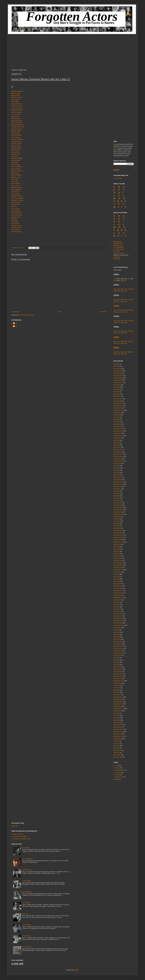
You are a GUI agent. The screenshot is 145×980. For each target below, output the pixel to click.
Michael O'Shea (17, 188)
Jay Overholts (16, 211)
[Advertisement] (72, 50)
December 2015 (118, 646)
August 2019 (117, 544)
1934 (129, 321)
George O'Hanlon (17, 139)
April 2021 (117, 498)
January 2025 (118, 401)
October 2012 (118, 734)
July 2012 (116, 741)
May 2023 (117, 443)
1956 (115, 344)
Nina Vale (25, 914)
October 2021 (118, 487)
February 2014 (118, 697)
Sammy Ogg (15, 133)
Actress (117, 768)
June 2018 (117, 577)
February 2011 (118, 757)
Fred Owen (15, 221)
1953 (125, 342)
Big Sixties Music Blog (20, 836)
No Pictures (117, 259)
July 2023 (116, 440)
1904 (129, 289)
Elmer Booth (26, 848)
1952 (122, 342)
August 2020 (117, 517)
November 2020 (118, 510)
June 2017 (117, 604)
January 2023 (118, 452)
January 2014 (118, 699)
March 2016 (117, 639)
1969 (125, 354)
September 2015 (119, 653)
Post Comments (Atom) (27, 315)
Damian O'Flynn (17, 129)
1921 (118, 310)
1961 (118, 352)
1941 (118, 331)
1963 (125, 352)
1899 (125, 281)
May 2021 (117, 496)
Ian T (17, 323)
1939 (125, 323)
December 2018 (118, 563)
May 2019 (117, 551)
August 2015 (117, 655)
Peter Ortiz (15, 181)
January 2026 (118, 373)
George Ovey (16, 217)
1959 (125, 344)
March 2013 (117, 722)
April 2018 (117, 581)
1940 (115, 331)
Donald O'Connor (17, 110)
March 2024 (117, 424)
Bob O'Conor (16, 116)
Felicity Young (27, 936)
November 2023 (118, 431)
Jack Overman (16, 213)
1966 (115, 354)
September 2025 (119, 383)
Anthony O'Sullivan (18, 198)
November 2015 (118, 648)
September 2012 (119, 736)
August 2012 (117, 739)
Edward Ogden (16, 131)
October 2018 (118, 568)
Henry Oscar (16, 186)
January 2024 (118, 426)
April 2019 (117, 554)
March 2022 (117, 475)
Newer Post (15, 312)
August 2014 (117, 683)
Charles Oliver (16, 150)
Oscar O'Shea (16, 190)
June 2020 (117, 521)
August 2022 (117, 464)
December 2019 (118, 535)
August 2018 (117, 572)
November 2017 (118, 593)
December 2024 (118, 403)
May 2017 (117, 607)
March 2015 (117, 667)
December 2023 (118, 429)
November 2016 (118, 621)
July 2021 (116, 491)
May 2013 (117, 718)
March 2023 (117, 447)
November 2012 (118, 732)
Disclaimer (117, 257)
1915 (132, 300)
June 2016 (117, 632)
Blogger (76, 970)
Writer (117, 779)
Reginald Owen (16, 227)
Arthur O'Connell (17, 106)
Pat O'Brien (15, 102)
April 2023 (117, 445)
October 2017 (118, 595)
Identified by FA (118, 244)
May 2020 (117, 524)
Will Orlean (15, 173)
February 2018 (118, 586)
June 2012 (117, 743)
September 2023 (119, 436)
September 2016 (119, 625)
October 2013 (118, 706)
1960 (115, 352)
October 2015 (118, 651)
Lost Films (117, 251)
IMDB (115, 148)
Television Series (119, 253)
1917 (118, 302)
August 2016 (117, 628)
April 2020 (117, 526)
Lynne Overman (17, 215)
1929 (125, 312)
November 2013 (118, 704)
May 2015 (117, 662)
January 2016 (118, 644)
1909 (125, 291)
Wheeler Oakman (17, 91)
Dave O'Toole (16, 202)
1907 (118, 291)
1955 (132, 342)
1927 (118, 312)
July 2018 (116, 574)
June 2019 (117, 549)
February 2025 (118, 399)
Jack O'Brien (16, 100)
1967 (118, 354)
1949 (125, 333)
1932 (122, 321)
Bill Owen (14, 219)
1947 (118, 333)
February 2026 (118, 371)
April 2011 (117, 752)
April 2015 (117, 665)
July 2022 (116, 466)
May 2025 (117, 392)
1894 (129, 279)
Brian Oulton (15, 209)
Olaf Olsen (15, 162)
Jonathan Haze (27, 870)
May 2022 (117, 470)
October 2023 (118, 433)
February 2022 (118, 477)
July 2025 (116, 387)
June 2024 (117, 417)
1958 (122, 344)
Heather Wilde (27, 881)
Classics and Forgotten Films (22, 839)
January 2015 (118, 672)
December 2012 (118, 729)
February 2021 (118, 503)
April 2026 (117, 366)
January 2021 (118, 505)
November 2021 (118, 484)
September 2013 (119, 709)
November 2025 (118, 378)
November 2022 (118, 456)
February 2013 (118, 725)
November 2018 (118, 565)
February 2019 (118, 558)
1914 (129, 300)
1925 (132, 310)
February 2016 (118, 642)
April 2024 (117, 422)
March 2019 (117, 556)
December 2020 (118, 507)
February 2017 (118, 614)
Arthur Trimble (27, 925)
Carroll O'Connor (17, 108)
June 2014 (117, 688)
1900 (115, 289)
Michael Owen (16, 225)
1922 (122, 310)
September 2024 (119, 410)
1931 (118, 321)
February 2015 (118, 669)
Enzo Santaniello (27, 859)
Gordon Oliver (16, 154)
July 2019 (116, 547)
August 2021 (117, 489)
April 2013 (117, 720)
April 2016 (117, 637)
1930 (115, 321)
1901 (118, 289)
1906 (115, 291)
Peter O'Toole (16, 204)
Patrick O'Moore (17, 167)
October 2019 (118, 540)
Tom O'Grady (16, 137)
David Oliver (15, 152)
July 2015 (116, 658)
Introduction (119, 179)
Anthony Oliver (16, 148)
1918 (122, 302)
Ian (19, 248)
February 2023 (118, 450)
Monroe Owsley (17, 232)
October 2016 (118, 623)
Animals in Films (118, 246)
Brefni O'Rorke (16, 175)
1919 (125, 302)
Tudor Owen (15, 230)
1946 (115, 333)
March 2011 (117, 755)
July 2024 (116, 415)
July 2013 (116, 713)
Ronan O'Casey (17, 104)
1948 (122, 333)
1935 (132, 321)
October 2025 (118, 380)
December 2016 (118, 618)
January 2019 (118, 561)
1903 (125, 289)
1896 (115, 281)
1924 (129, 310)
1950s (116, 337)
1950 (115, 342)
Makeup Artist (119, 777)
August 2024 (117, 413)
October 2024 (118, 408)
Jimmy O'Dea (16, 118)
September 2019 (119, 542)
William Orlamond (17, 171)
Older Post (103, 312)
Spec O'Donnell (16, 123)
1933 (125, 321)
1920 (115, 310)
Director (118, 775)
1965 (132, 352)
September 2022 (119, 461)
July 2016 (116, 630)
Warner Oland (16, 146)
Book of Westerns (18, 834)
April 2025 (117, 394)
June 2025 (117, 389)
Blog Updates (118, 242)
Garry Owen (15, 223)
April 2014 (117, 692)
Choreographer (120, 770)
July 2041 (116, 364)
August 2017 (117, 600)
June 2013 (117, 716)
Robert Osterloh (17, 196)
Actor (117, 766)
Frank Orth (15, 179)
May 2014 (117, 690)
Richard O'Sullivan (17, 200)
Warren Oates (16, 93)
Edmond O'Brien (17, 97)
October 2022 (118, 459)
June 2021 (117, 494)
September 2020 (119, 514)
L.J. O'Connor (16, 114)
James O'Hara (16, 142)
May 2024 (117, 420)
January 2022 (118, 480)
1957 (118, 344)
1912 (122, 300)
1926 (115, 312)
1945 (132, 331)
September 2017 (119, 598)
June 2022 (117, 468)
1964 (129, 352)
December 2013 (118, 702)
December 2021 (118, 482)
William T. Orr (16, 177)
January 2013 (118, 727)
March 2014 (117, 695)
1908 (122, 291)
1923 (125, 310)
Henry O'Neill (16, 169)
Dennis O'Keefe (17, 144)
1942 (122, 331)
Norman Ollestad (17, 158)
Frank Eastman (27, 947)
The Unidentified (118, 247)
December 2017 (118, 591)
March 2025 (117, 396)
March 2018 (117, 584)
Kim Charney (26, 903)
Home (59, 312)
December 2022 (118, 454)
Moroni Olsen (16, 160)
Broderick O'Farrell (18, 125)
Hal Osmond (15, 194)
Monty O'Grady (16, 135)
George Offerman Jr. (18, 127)
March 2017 (117, 612)
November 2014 (118, 676)
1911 (118, 300)
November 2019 (118, 537)
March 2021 (117, 500)
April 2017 (117, 609)
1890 (115, 279)
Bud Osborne (16, 183)
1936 (115, 323)
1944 (129, 331)
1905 (132, 289)
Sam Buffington (27, 892)
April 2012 (117, 748)
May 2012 (117, 746)
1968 (122, 354)
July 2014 (116, 685)
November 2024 (118, 406)
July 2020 (116, 519)
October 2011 (118, 750)
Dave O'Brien (16, 95)
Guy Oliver (15, 156)
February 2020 (118, 531)
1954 (129, 342)
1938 (122, 323)
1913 (125, 300)
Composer (118, 772)
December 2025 (118, 376)
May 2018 (117, 579)
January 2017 (118, 616)
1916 (115, 302)
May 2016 (117, 635)
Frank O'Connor (17, 112)
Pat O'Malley (16, 165)
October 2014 (118, 679)
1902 (122, 289)
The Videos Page (119, 249)
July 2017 (116, 602)
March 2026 (117, 369)
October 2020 (118, 512)
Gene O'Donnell (17, 121)
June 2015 (117, 660)
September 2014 (119, 681)
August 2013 (117, 711)
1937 (118, 323)
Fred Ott (14, 207)
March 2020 (117, 528)
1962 (122, 352)
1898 (122, 281)
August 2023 (117, 438)
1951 (118, 342)
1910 (115, 300)
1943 (125, 331)
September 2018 (119, 570)
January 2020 (118, 533)
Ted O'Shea (15, 192)
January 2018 (118, 588)
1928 (122, 312)
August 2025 (117, 385)
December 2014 (118, 674)
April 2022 (117, 473)
